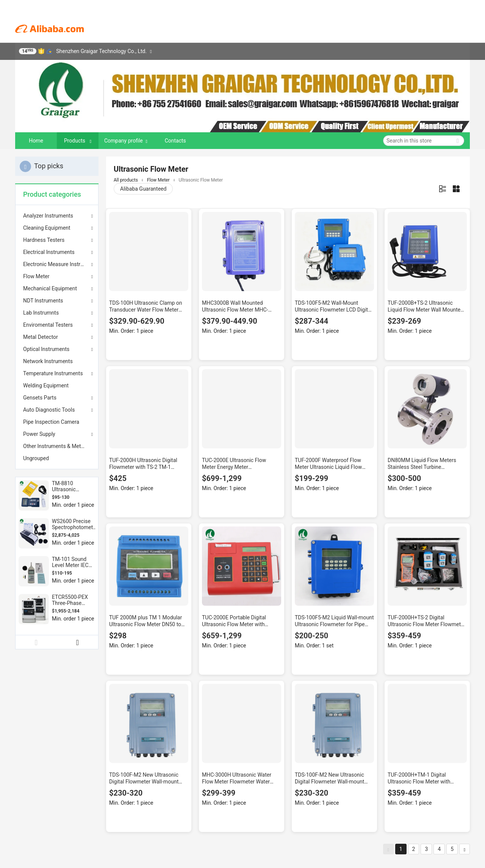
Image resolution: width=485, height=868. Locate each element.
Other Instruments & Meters (56, 446)
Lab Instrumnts (41, 313)
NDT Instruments (43, 301)
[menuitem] (57, 361)
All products (126, 180)
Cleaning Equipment (47, 228)
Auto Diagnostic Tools (49, 410)
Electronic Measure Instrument (57, 264)
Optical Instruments (46, 349)
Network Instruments (48, 361)
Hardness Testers (44, 240)
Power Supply (39, 434)
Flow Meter (36, 276)
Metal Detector (41, 337)
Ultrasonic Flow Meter (201, 180)
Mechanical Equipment (50, 288)
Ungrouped (36, 458)
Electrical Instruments (49, 252)
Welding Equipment (46, 385)
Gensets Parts (40, 398)
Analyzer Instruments (48, 216)
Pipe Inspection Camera (51, 422)
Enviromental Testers (48, 325)
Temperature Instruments (53, 373)
